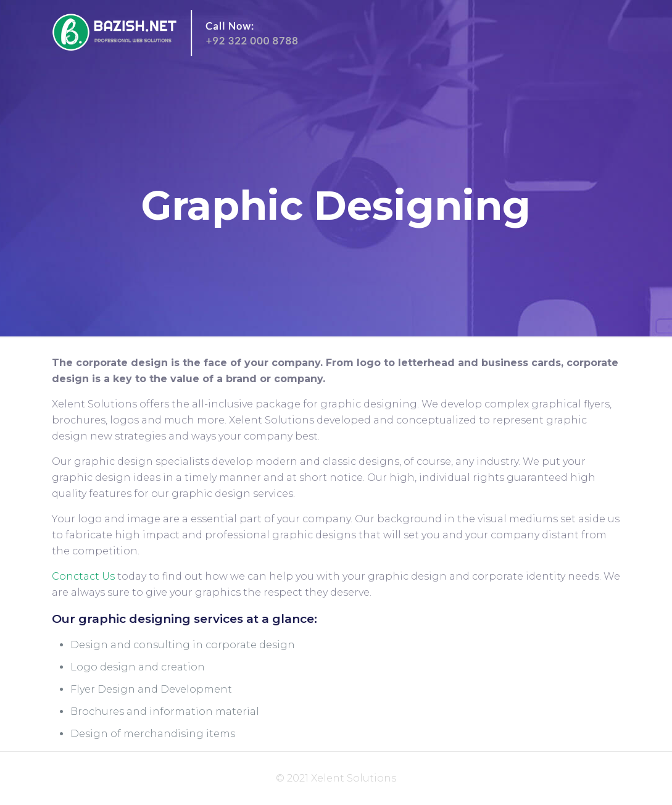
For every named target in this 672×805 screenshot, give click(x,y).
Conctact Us (83, 576)
